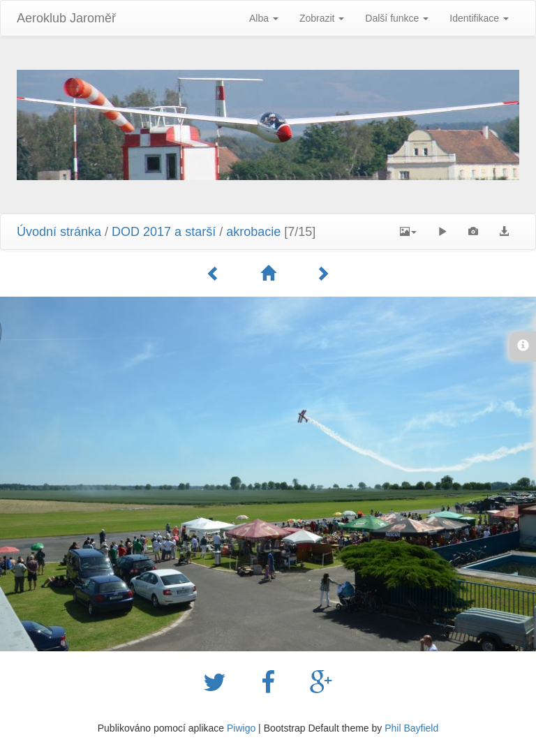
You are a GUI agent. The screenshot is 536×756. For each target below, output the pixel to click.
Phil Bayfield (411, 728)
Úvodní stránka (59, 232)
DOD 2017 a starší (164, 232)
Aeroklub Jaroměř (66, 18)
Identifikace (479, 18)
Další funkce (397, 18)
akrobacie (253, 232)
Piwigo (241, 728)
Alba (264, 18)
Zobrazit (322, 18)
